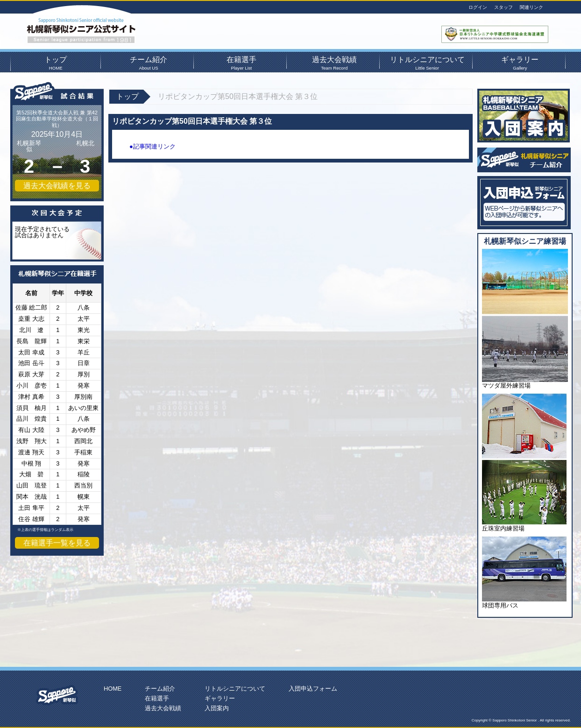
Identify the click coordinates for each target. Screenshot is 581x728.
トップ (56, 62)
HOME (113, 689)
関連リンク (531, 7)
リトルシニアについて (427, 62)
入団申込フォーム (313, 689)
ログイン (478, 7)
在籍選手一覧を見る (57, 543)
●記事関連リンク (152, 146)
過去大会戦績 (334, 62)
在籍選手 (241, 62)
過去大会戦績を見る (57, 186)
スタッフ (503, 7)
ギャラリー (520, 62)
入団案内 (217, 708)
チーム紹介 (149, 62)
